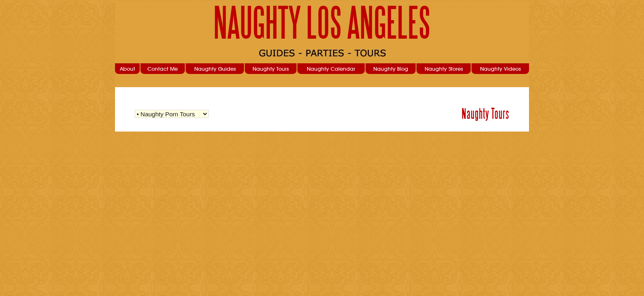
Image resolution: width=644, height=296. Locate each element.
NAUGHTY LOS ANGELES (322, 23)
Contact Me (163, 69)
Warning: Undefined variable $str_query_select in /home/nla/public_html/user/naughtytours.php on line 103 (172, 114)
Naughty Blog (391, 69)
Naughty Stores (444, 69)
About (128, 69)
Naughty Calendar (331, 69)
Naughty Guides (215, 69)
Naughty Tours (271, 69)
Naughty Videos (500, 69)
